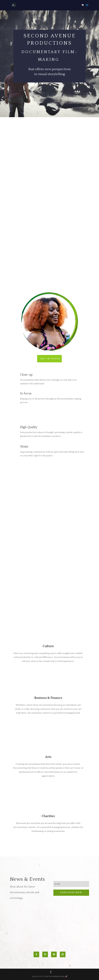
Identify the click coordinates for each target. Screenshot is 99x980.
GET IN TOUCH (50, 359)
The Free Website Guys (55, 976)
